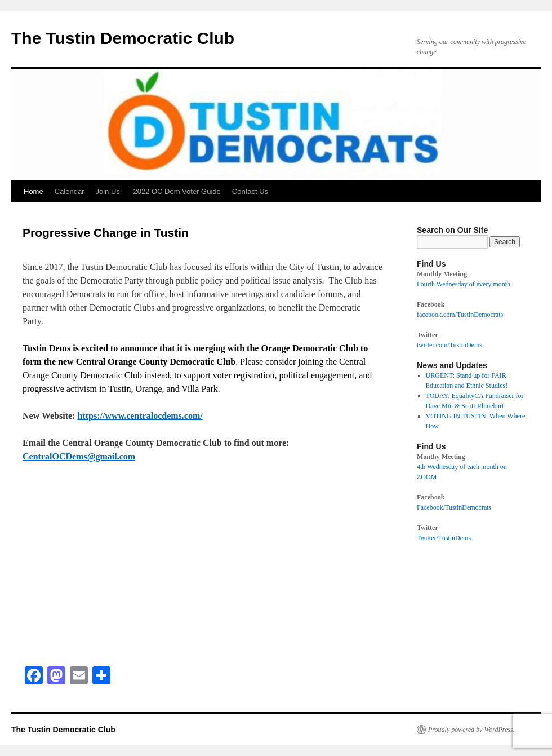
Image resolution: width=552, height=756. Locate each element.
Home (34, 191)
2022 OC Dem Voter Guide (177, 191)
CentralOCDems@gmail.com (79, 456)
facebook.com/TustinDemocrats (460, 315)
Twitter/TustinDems (444, 538)
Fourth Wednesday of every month (464, 284)
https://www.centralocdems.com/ (140, 416)
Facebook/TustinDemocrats (454, 507)
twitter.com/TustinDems (449, 345)
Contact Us (250, 191)
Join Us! (108, 191)
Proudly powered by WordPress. (471, 730)
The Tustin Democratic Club (123, 38)
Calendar (70, 191)
